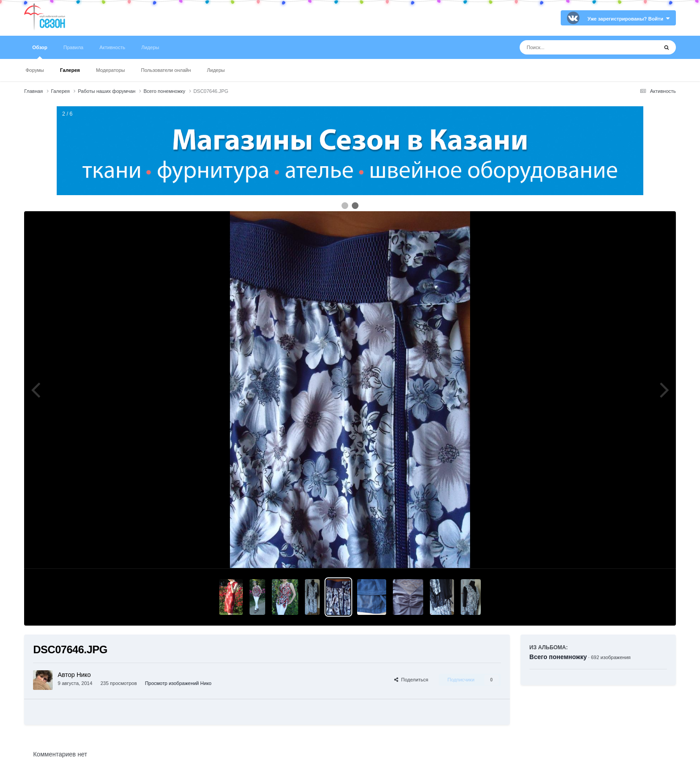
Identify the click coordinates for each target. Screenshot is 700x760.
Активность (112, 47)
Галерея (70, 70)
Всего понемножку (558, 657)
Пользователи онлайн (166, 70)
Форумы (35, 70)
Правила (73, 47)
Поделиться (411, 680)
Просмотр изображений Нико (178, 683)
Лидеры (216, 70)
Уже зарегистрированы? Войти (629, 19)
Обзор (40, 52)
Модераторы (110, 70)
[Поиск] (572, 47)
